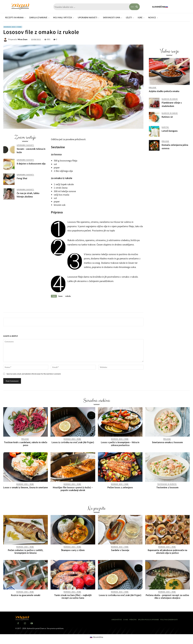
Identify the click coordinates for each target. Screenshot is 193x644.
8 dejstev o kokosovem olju (31, 164)
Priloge (153, 87)
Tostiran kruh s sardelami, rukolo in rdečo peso (26, 444)
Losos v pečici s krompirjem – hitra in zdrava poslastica (120, 444)
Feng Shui (22, 178)
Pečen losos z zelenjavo (120, 487)
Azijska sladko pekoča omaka (164, 91)
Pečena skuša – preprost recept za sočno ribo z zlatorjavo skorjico (167, 596)
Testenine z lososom (167, 487)
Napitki (165, 127)
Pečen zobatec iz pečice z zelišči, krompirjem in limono (26, 551)
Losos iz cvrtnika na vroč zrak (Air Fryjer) (73, 442)
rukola (68, 296)
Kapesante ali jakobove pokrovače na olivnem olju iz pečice (167, 551)
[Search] (134, 7)
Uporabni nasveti (25, 145)
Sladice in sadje (170, 99)
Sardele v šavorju (120, 550)
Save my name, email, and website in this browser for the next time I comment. (34, 374)
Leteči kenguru (170, 131)
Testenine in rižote (167, 484)
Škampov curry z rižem (73, 550)
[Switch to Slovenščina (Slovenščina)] (97, 637)
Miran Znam (23, 39)
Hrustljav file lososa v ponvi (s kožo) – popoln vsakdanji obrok (73, 489)
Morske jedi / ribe (13, 27)
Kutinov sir (167, 117)
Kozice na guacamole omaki (26, 595)
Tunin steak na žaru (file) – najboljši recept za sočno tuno (73, 596)
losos (60, 296)
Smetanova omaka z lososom (167, 442)
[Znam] (20, 6)
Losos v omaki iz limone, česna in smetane (26, 487)
